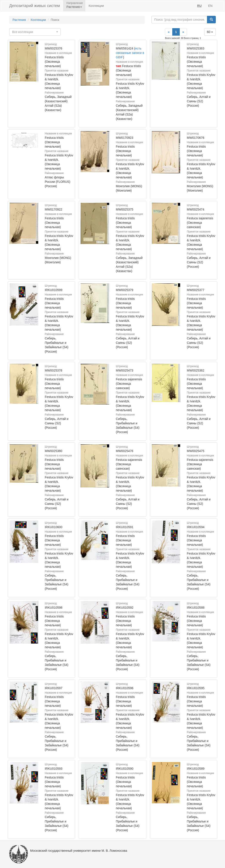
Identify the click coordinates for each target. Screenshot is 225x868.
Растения (19, 20)
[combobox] (35, 32)
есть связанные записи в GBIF (130, 53)
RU (199, 6)
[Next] (183, 32)
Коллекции (96, 6)
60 (210, 32)
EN (210, 6)
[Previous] (169, 32)
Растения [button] (74, 7)
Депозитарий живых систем (34, 6)
